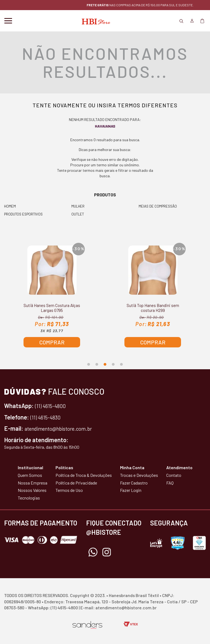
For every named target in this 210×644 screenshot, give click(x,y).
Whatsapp (93, 553)
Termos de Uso (69, 491)
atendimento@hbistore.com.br (64, 429)
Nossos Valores (32, 491)
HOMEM (10, 206)
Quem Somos (30, 475)
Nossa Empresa (33, 483)
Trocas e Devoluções (139, 475)
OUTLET (78, 214)
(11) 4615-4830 (48, 417)
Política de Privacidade (76, 483)
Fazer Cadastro (134, 483)
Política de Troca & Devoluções (84, 475)
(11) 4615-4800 (53, 406)
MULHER (78, 206)
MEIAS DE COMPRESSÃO (159, 206)
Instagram (107, 553)
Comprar (52, 343)
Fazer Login (131, 491)
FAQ (170, 483)
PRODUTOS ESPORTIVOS (25, 214)
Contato (174, 475)
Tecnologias (29, 498)
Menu (8, 21)
